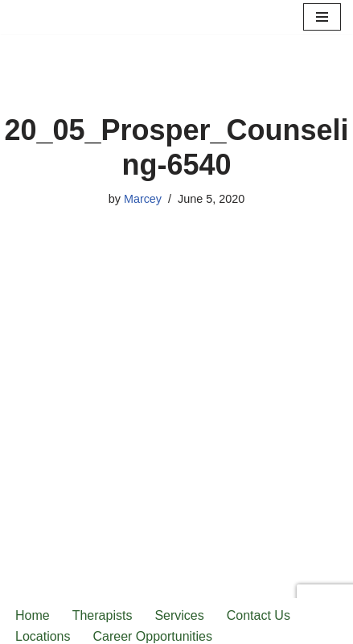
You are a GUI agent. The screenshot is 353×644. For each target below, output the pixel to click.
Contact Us (259, 615)
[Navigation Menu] (322, 17)
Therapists (103, 615)
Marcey (143, 199)
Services (179, 615)
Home (33, 615)
